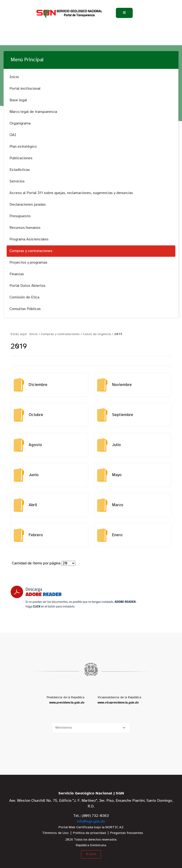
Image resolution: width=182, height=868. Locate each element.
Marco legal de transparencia (33, 112)
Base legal (18, 100)
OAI (13, 135)
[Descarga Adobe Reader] (73, 597)
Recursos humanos (25, 228)
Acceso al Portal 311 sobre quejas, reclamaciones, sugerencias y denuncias (71, 193)
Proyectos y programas (28, 263)
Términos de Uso (55, 833)
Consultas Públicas (25, 309)
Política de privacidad (89, 833)
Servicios (17, 181)
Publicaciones (21, 158)
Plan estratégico (23, 147)
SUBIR (91, 854)
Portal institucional (25, 89)
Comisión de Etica (24, 297)
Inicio (14, 77)
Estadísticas (20, 170)
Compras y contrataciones (31, 251)
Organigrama (20, 123)
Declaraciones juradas (28, 205)
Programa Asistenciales (29, 239)
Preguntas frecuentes (127, 833)
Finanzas (17, 274)
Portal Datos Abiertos (27, 286)
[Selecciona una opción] (91, 728)
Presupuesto (20, 216)
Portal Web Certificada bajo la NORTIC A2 (91, 827)
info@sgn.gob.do (91, 821)
